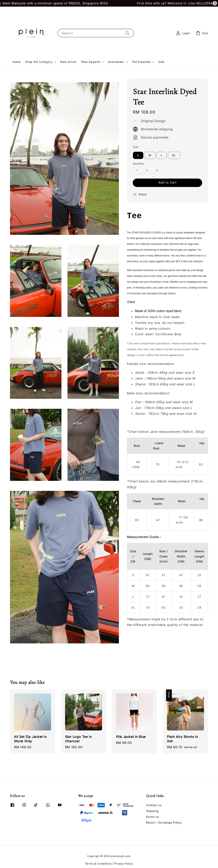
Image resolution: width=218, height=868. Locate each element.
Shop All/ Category (39, 62)
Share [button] (140, 194)
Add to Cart (167, 182)
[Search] (127, 33)
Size (136, 147)
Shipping (152, 811)
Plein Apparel (91, 62)
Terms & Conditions (98, 864)
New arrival (68, 62)
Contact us (154, 805)
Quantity (138, 164)
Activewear (116, 62)
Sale (161, 62)
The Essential (141, 62)
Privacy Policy (124, 864)
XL (174, 155)
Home (16, 62)
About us (152, 817)
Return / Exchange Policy (164, 822)
